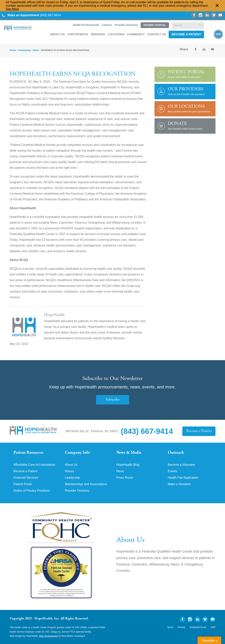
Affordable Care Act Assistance (34, 465)
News (36, 50)
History (70, 471)
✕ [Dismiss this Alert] (217, 6)
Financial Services (26, 478)
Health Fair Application (183, 478)
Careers (107, 25)
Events (173, 471)
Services (98, 34)
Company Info (77, 453)
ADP (213, 627)
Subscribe (113, 400)
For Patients (78, 34)
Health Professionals (86, 25)
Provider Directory (126, 25)
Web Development (48, 636)
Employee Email (198, 627)
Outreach (176, 453)
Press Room (125, 478)
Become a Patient (186, 34)
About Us (57, 34)
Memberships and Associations (86, 484)
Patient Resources (28, 453)
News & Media (129, 453)
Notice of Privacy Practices (32, 491)
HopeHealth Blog (128, 465)
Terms (170, 627)
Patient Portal (155, 25)
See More (12, 9)
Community (136, 34)
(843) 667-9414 (31, 15)
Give (218, 34)
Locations (116, 34)
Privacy (181, 627)
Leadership (72, 478)
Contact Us (157, 34)
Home (13, 50)
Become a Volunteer (182, 465)
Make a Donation (179, 484)
